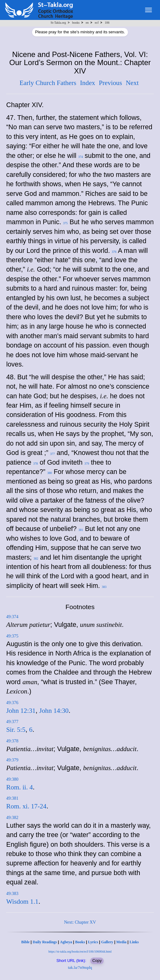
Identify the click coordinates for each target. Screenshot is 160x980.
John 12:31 (21, 711)
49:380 (12, 779)
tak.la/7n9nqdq (80, 967)
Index (88, 83)
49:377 (12, 722)
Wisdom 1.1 (22, 902)
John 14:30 (54, 711)
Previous (110, 83)
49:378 (12, 741)
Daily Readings (45, 942)
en (87, 23)
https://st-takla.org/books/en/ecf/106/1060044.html (80, 952)
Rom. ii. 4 (19, 787)
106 (107, 23)
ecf (97, 23)
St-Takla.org (58, 23)
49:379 (12, 760)
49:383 (12, 894)
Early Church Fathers (48, 83)
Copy (97, 961)
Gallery (107, 942)
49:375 (12, 636)
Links (134, 942)
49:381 (12, 798)
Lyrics (93, 942)
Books (80, 942)
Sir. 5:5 (16, 730)
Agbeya (66, 942)
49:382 (12, 818)
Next (132, 83)
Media (122, 942)
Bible (25, 942)
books (76, 23)
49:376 (12, 703)
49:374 (12, 617)
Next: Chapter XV (80, 922)
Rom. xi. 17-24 (26, 806)
